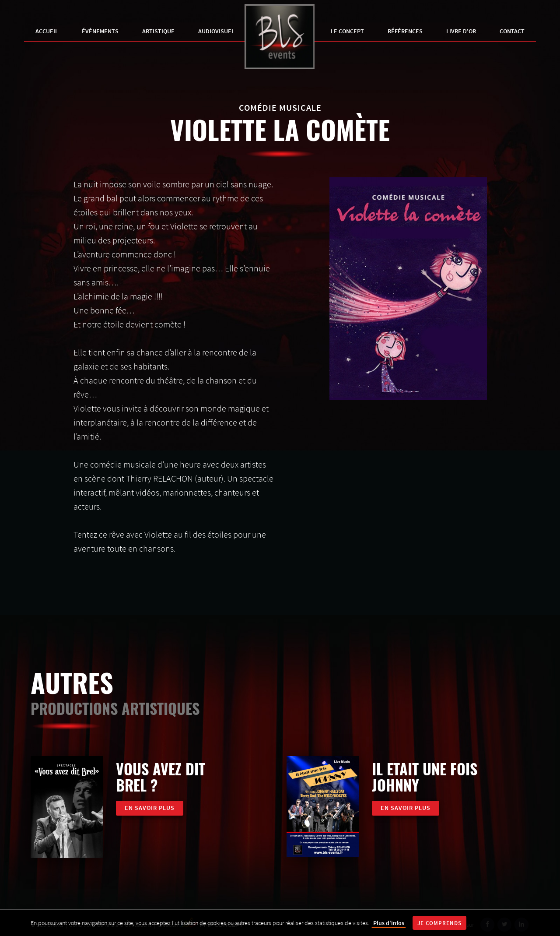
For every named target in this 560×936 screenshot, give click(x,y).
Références (405, 31)
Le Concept (347, 31)
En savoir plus (150, 808)
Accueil (47, 31)
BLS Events (280, 38)
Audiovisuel (216, 31)
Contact (512, 31)
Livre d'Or (461, 31)
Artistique (158, 31)
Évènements (100, 31)
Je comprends (439, 923)
